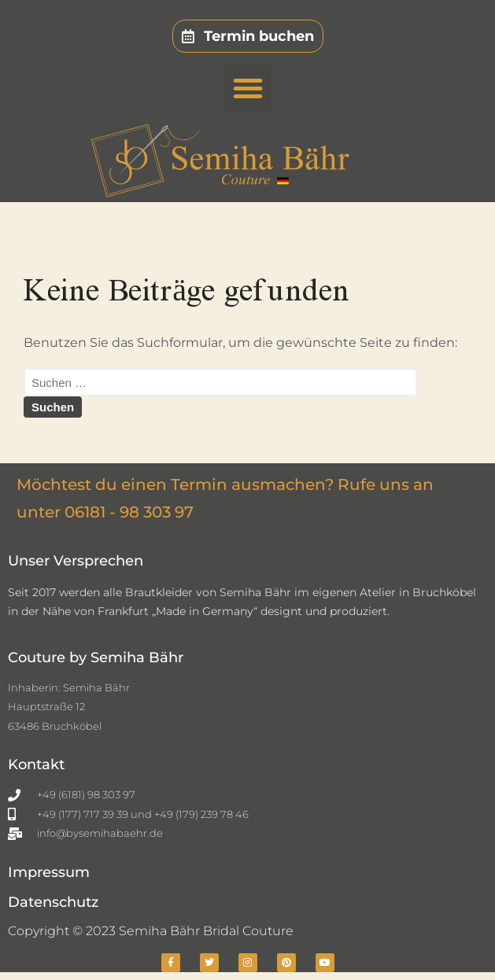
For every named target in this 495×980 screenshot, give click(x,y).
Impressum (49, 872)
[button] (248, 88)
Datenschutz (53, 902)
